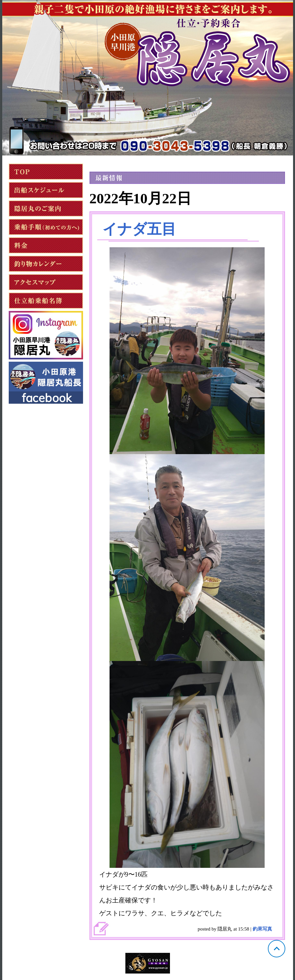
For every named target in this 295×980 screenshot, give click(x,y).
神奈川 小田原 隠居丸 (148, 78)
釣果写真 (262, 929)
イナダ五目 (139, 229)
